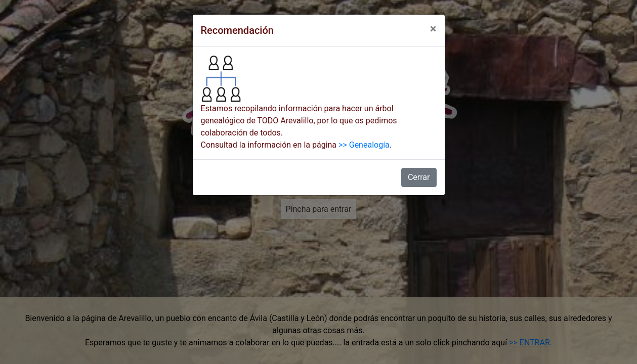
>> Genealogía (364, 145)
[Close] (433, 29)
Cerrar (419, 177)
